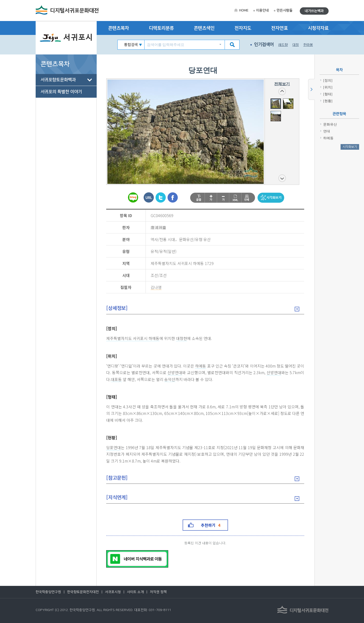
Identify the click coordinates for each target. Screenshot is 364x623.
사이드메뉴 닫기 (311, 89)
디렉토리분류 (161, 28)
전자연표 (280, 28)
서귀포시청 (113, 592)
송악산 (170, 380)
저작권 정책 (158, 592)
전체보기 (282, 84)
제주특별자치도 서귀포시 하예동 (133, 338)
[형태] (112, 397)
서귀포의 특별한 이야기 (61, 92)
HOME (244, 11)
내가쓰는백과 (314, 11)
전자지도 (243, 28)
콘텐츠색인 (204, 28)
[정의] (112, 328)
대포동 (117, 380)
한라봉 (308, 45)
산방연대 (175, 373)
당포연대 (114, 448)
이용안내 (262, 11)
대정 (296, 45)
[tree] (66, 86)
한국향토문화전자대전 (83, 592)
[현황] (112, 438)
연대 (327, 131)
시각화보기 (350, 147)
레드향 (283, 45)
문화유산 (330, 124)
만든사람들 (285, 11)
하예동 (201, 366)
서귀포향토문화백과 (58, 80)
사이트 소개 (135, 592)
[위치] (112, 356)
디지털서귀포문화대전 (74, 11)
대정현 (182, 338)
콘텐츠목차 (119, 28)
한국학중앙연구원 (48, 592)
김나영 (156, 287)
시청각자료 (318, 28)
